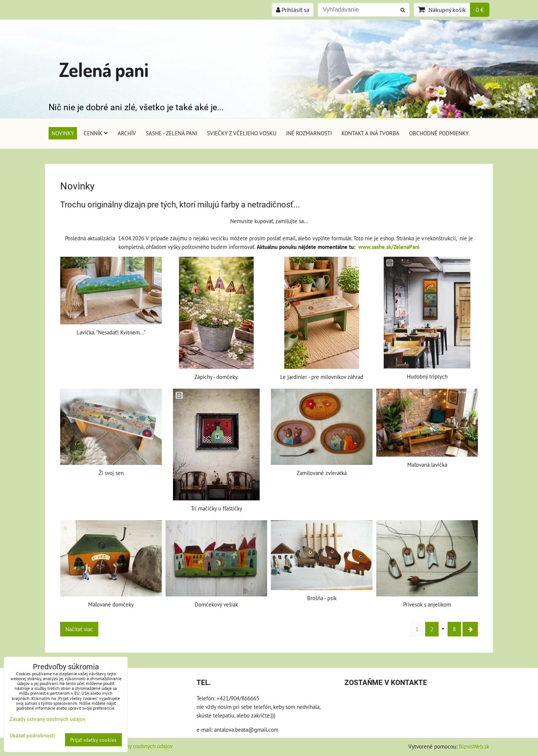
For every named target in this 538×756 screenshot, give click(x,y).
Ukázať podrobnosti (32, 735)
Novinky (63, 133)
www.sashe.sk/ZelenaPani (389, 247)
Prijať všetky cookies (93, 740)
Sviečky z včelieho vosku (242, 133)
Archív (127, 133)
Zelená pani (104, 69)
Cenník (96, 133)
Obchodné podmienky (439, 133)
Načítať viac (79, 629)
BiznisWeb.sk (474, 746)
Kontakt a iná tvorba (370, 133)
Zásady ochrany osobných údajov (134, 746)
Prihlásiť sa (293, 10)
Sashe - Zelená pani (171, 133)
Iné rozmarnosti (309, 133)
